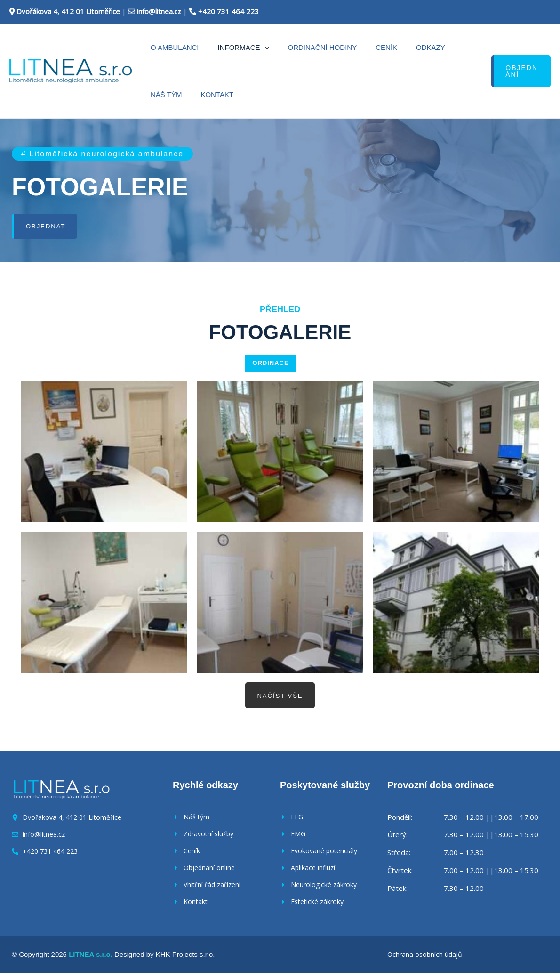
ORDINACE (270, 363)
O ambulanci (170, 47)
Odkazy (388, 47)
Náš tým (428, 47)
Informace (229, 48)
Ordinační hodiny (299, 47)
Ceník (353, 47)
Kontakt (162, 94)
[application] (251, 48)
